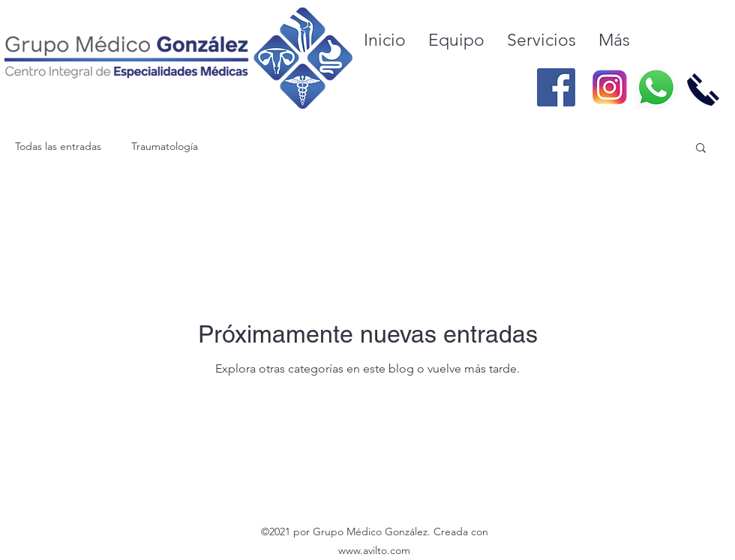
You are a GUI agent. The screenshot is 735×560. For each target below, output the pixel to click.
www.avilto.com (374, 550)
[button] (701, 149)
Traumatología (165, 146)
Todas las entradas (58, 146)
